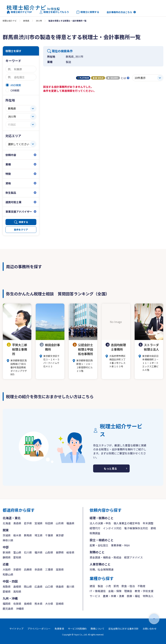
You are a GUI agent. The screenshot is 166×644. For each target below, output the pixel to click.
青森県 (17, 523)
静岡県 (7, 557)
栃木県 (17, 535)
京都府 (17, 569)
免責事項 (59, 629)
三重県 (49, 569)
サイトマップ (16, 629)
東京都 (60, 535)
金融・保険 (115, 591)
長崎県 (28, 604)
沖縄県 (20, 609)
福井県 (39, 552)
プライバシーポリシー (39, 629)
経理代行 (95, 528)
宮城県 (39, 523)
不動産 (141, 586)
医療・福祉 (133, 596)
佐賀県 (17, 604)
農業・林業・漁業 (114, 596)
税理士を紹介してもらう (54, 12)
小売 (108, 586)
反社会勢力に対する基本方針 (124, 629)
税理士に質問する (88, 12)
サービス (95, 596)
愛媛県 (7, 591)
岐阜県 (70, 552)
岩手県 (28, 523)
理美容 (128, 591)
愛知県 (17, 557)
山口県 (49, 586)
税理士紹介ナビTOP (19, 12)
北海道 (7, 523)
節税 (153, 528)
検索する (23, 222)
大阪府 (7, 569)
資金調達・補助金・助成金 (106, 557)
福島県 (70, 523)
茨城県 (7, 535)
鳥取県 (7, 586)
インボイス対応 (112, 528)
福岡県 (7, 604)
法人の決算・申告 (100, 523)
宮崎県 (60, 604)
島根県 (17, 586)
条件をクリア (21, 230)
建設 (92, 586)
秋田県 (49, 523)
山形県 (60, 523)
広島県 (39, 586)
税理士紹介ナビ (10, 21)
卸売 (116, 586)
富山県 (17, 552)
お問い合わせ (150, 629)
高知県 (17, 591)
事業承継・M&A (120, 545)
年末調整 (148, 523)
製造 (100, 586)
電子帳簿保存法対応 (136, 528)
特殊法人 (148, 596)
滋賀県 (60, 569)
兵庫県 (28, 569)
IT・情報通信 (98, 591)
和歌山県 (8, 574)
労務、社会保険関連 (102, 569)
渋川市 (39, 21)
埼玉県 (39, 535)
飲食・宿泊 (128, 586)
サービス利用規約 (77, 629)
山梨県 (49, 552)
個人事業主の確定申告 (127, 523)
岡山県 (28, 586)
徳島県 (60, 586)
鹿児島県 (8, 609)
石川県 (28, 552)
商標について (97, 629)
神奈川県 (8, 540)
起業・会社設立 (99, 545)
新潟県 (7, 552)
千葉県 (49, 535)
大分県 (49, 604)
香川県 (70, 586)
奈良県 (39, 569)
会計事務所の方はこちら (119, 12)
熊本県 (39, 604)
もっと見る (110, 468)
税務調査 (95, 533)
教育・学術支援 (144, 591)
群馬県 (26, 21)
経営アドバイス (133, 557)
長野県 (60, 552)
